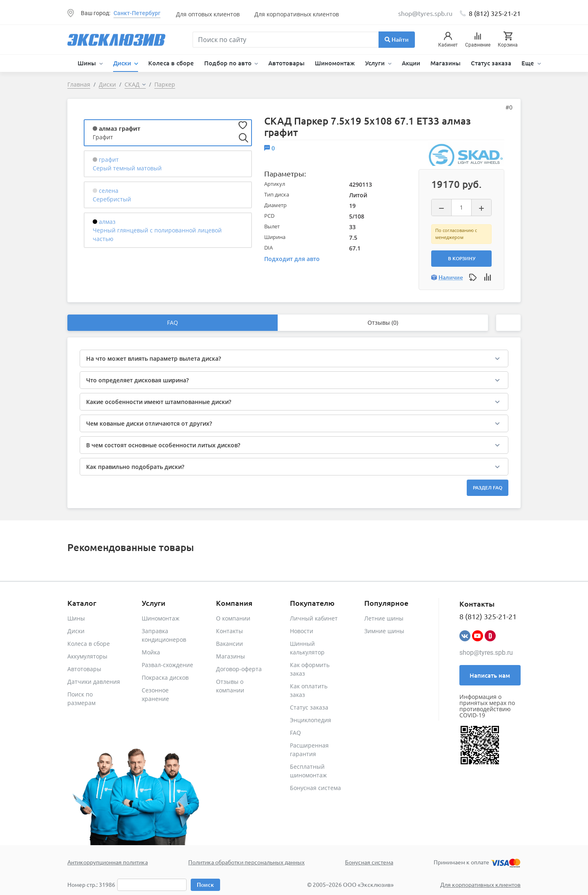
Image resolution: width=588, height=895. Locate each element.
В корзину (462, 258)
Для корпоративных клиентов (297, 14)
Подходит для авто (292, 259)
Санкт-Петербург (137, 13)
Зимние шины (384, 631)
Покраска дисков (165, 677)
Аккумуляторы (87, 656)
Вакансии (229, 644)
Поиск (205, 885)
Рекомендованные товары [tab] (131, 547)
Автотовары (286, 63)
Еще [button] (529, 63)
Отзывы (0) (383, 323)
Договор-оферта (239, 669)
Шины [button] (88, 63)
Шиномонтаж (335, 63)
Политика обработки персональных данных (246, 862)
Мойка (151, 652)
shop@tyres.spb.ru (486, 653)
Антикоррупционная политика (108, 862)
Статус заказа (491, 63)
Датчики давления (94, 682)
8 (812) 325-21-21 (495, 13)
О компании (233, 618)
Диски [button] (123, 63)
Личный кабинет (314, 618)
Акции (411, 63)
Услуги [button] (376, 63)
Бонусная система (315, 788)
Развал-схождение (167, 665)
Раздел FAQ (488, 488)
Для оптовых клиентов (208, 14)
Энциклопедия (311, 720)
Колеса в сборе (171, 63)
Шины (76, 618)
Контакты (229, 631)
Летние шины (384, 618)
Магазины (445, 63)
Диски (76, 631)
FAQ (173, 323)
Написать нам (490, 675)
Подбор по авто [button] (229, 63)
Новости (302, 631)
